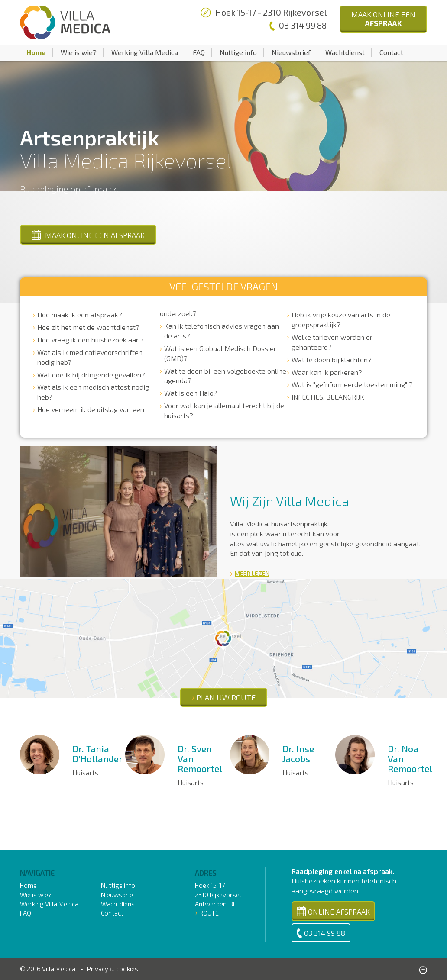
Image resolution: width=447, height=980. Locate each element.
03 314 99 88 (321, 933)
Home (36, 52)
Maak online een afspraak (88, 235)
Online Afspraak (333, 911)
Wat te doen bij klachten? (332, 359)
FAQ (199, 52)
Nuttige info (238, 52)
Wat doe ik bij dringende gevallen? (91, 375)
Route (209, 913)
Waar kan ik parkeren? (327, 372)
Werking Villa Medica (145, 52)
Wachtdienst (345, 52)
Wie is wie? (79, 52)
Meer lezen (252, 573)
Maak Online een (383, 19)
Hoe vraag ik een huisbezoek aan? (91, 340)
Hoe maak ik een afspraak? (80, 314)
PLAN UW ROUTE (226, 697)
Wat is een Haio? (191, 393)
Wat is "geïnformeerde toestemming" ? (352, 384)
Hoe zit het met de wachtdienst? (88, 327)
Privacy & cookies (113, 969)
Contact (391, 52)
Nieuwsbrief (291, 52)
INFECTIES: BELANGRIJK (328, 397)
